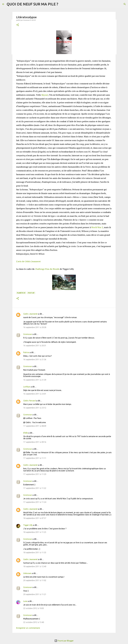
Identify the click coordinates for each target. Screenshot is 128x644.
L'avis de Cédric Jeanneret (28, 261)
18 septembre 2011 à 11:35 (35, 552)
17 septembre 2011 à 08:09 (35, 426)
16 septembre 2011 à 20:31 (35, 346)
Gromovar (28, 334)
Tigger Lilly (28, 525)
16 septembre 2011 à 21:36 (35, 359)
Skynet (45, 95)
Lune (25, 601)
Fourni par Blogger (64, 641)
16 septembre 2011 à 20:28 (35, 327)
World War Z (97, 227)
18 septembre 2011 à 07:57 (35, 518)
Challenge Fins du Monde (47, 269)
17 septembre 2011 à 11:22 (35, 488)
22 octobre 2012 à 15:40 (34, 622)
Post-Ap (31, 293)
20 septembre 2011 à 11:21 (35, 594)
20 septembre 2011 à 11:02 (35, 580)
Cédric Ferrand (30, 401)
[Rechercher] (125, 4)
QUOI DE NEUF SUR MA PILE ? (32, 4)
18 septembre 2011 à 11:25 (35, 532)
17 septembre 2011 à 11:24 (35, 502)
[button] (18, 25)
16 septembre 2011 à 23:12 (35, 408)
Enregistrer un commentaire (28, 628)
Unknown (27, 573)
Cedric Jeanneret (30, 314)
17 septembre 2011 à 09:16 (35, 442)
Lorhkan (27, 387)
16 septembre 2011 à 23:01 (35, 394)
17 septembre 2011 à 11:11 (35, 458)
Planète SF (21, 293)
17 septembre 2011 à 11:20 (35, 474)
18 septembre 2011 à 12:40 (35, 566)
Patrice (26, 352)
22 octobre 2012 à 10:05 (34, 608)
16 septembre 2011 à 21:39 (35, 380)
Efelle (26, 433)
